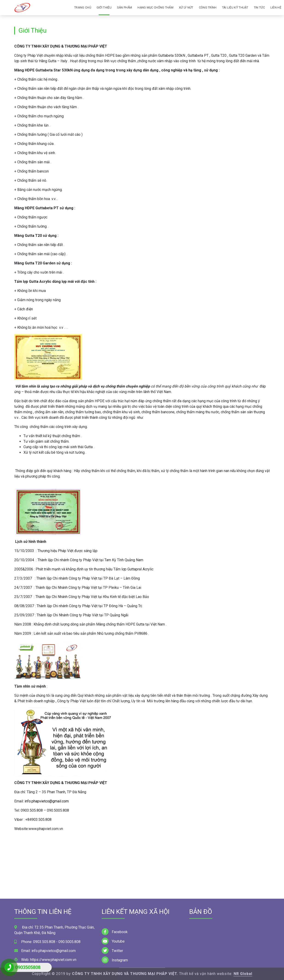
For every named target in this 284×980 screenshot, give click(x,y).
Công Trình (208, 7)
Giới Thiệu (104, 7)
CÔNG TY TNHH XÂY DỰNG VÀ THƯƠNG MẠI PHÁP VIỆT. (125, 974)
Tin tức (259, 7)
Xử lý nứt (186, 7)
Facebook (115, 961)
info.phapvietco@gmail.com (47, 801)
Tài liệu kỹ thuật (235, 7)
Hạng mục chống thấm (155, 7)
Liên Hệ (276, 7)
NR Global (243, 974)
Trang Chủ (83, 7)
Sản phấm (125, 7)
